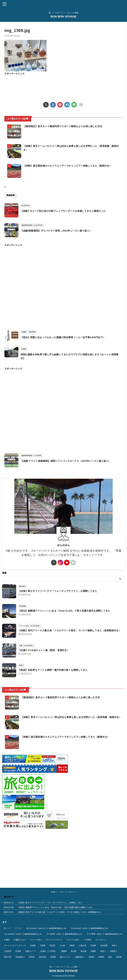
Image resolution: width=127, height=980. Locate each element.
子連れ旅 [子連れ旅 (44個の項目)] (83, 945)
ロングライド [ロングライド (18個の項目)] (101, 940)
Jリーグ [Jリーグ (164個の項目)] (18, 928)
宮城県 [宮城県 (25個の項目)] (93, 945)
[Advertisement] (63, 87)
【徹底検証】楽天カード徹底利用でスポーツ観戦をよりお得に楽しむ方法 (72, 126)
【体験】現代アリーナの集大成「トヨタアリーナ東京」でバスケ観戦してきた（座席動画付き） (60, 912)
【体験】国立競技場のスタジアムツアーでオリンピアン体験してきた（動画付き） (68, 789)
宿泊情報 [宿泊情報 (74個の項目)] (104, 945)
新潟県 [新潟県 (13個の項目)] (74, 951)
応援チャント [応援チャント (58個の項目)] (31, 951)
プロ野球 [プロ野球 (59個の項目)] (87, 940)
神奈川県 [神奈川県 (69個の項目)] (8, 957)
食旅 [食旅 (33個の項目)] (110, 957)
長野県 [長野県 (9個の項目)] (91, 957)
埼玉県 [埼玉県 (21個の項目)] (52, 945)
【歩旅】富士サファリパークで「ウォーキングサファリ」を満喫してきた (60, 640)
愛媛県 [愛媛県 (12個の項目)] (64, 951)
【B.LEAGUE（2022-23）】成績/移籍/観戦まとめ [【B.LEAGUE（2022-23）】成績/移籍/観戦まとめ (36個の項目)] (46, 928)
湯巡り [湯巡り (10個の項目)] (103, 951)
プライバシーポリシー (68, 892)
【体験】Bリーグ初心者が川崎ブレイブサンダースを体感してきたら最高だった (73, 232)
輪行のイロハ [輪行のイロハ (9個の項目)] (65, 957)
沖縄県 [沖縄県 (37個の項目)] (93, 951)
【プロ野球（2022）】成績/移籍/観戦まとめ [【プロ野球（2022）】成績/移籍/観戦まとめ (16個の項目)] (64, 934)
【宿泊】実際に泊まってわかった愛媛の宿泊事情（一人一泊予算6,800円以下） (72, 372)
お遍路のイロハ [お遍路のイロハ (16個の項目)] (20, 940)
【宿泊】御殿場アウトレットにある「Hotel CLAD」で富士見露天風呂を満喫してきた (67, 660)
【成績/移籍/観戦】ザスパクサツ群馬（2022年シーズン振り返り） (65, 259)
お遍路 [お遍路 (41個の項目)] (7, 940)
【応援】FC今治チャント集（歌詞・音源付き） (45, 702)
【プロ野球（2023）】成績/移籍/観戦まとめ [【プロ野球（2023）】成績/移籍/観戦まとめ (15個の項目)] (104, 934)
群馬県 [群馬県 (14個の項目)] (32, 957)
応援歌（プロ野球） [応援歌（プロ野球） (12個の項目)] (49, 951)
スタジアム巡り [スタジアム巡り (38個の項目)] (73, 940)
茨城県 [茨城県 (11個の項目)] (53, 957)
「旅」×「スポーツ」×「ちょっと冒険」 (63, 967)
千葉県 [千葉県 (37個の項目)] (43, 945)
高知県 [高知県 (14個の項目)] (119, 957)
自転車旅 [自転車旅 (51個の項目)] (42, 957)
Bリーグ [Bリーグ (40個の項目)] (7, 928)
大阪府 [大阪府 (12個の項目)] (72, 945)
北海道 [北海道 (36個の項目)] (33, 945)
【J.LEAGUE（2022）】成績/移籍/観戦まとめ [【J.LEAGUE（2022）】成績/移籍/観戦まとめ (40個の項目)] (89, 928)
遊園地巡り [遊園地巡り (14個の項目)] (80, 957)
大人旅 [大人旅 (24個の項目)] (62, 945)
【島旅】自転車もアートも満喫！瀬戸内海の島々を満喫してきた (55, 722)
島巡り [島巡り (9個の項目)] (115, 945)
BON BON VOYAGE (63, 17)
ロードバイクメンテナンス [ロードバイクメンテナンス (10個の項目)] (15, 945)
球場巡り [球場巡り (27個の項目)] (114, 951)
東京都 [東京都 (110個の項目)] (84, 951)
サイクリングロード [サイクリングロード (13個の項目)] (54, 940)
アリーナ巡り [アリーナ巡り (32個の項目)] (36, 940)
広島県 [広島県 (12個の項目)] (18, 951)
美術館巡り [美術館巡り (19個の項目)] (20, 957)
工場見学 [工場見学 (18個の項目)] (8, 951)
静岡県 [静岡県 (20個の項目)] (101, 957)
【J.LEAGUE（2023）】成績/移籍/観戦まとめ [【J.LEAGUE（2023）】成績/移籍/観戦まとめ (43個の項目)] (23, 934)
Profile (53, 892)
